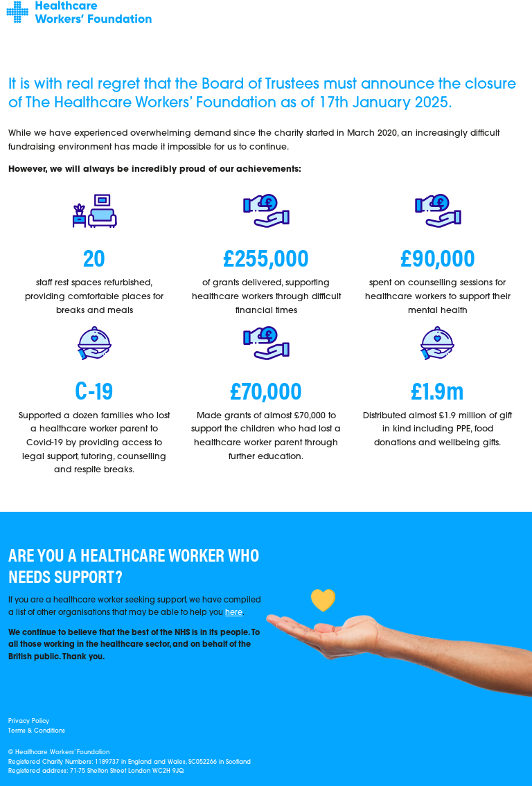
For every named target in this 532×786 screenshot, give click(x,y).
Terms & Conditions (37, 731)
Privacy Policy (29, 722)
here (234, 613)
